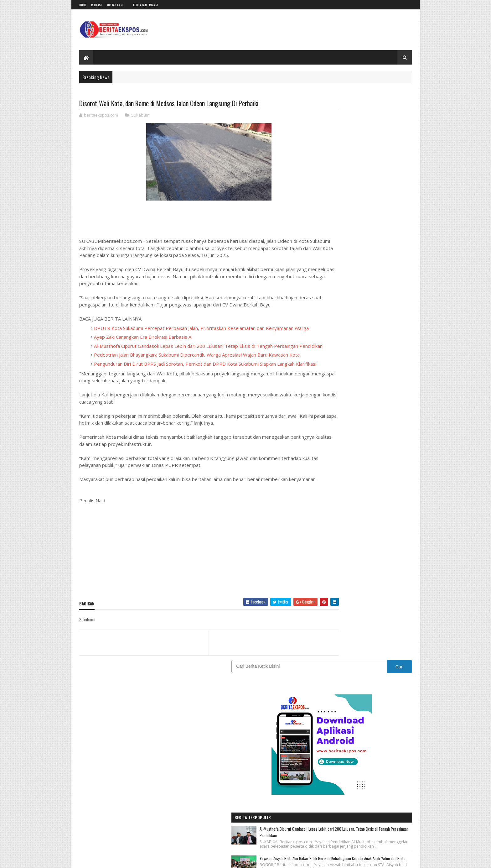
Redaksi (96, 5)
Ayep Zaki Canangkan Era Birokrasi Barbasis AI (143, 352)
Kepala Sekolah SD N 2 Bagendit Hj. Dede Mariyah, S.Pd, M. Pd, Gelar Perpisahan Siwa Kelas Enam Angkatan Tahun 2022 (375, 440)
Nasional (364, 620)
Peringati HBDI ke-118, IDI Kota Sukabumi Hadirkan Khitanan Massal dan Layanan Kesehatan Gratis (372, 354)
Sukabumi (141, 116)
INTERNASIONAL (386, 598)
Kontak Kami (115, 5)
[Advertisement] (190, 591)
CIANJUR (384, 576)
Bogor (352, 576)
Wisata (320, 664)
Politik (320, 642)
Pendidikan (380, 631)
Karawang (354, 609)
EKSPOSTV (358, 587)
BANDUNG (323, 576)
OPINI (351, 631)
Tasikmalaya (361, 653)
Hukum (320, 598)
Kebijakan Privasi (145, 5)
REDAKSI (350, 642)
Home (83, 5)
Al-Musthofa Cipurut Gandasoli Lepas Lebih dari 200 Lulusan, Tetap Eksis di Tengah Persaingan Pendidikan (374, 273)
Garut (386, 587)
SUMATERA (324, 653)
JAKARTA (322, 609)
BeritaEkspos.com (117, 859)
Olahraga (322, 631)
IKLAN (350, 598)
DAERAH (321, 587)
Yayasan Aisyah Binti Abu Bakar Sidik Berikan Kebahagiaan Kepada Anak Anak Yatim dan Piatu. (376, 313)
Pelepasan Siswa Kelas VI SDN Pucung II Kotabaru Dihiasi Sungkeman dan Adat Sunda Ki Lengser (375, 399)
